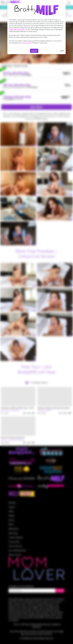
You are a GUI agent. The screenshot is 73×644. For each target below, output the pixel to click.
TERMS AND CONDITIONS (17, 30)
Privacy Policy (27, 43)
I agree (34, 51)
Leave (62, 51)
